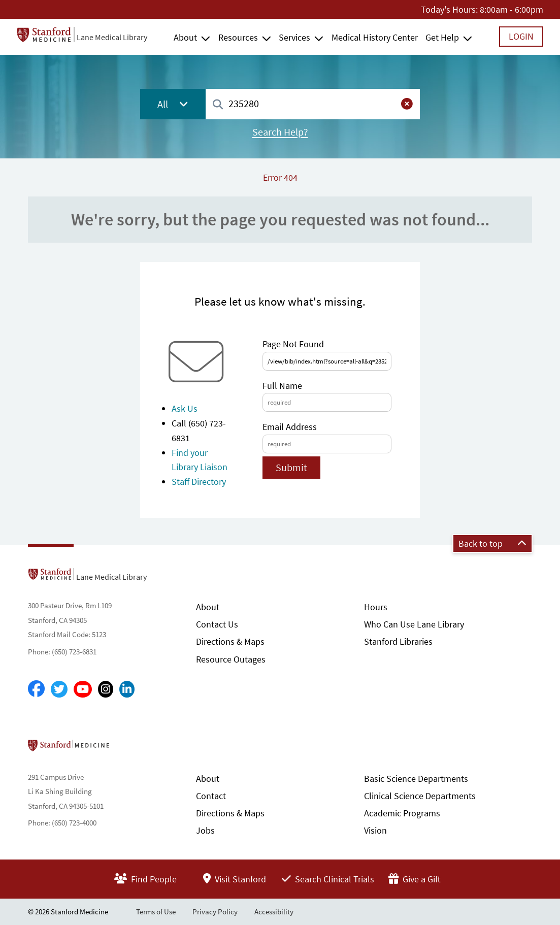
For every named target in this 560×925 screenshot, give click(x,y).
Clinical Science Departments (420, 796)
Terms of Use (156, 912)
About (185, 37)
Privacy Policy (215, 912)
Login (521, 36)
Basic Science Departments (416, 779)
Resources (238, 37)
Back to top (492, 543)
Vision (375, 830)
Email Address (290, 427)
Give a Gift (415, 879)
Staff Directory (199, 482)
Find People (145, 879)
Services (294, 37)
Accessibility (274, 912)
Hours (376, 607)
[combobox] (313, 104)
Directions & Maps (230, 641)
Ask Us (185, 408)
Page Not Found (293, 344)
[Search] (218, 105)
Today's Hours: (449, 9)
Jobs (205, 830)
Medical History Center (375, 37)
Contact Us (217, 624)
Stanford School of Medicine (127, 748)
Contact (211, 796)
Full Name (282, 386)
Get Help (442, 37)
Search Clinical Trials (328, 879)
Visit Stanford (235, 879)
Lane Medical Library (112, 37)
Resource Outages (231, 659)
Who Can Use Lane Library (414, 624)
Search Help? (280, 132)
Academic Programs (402, 813)
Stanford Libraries (398, 641)
